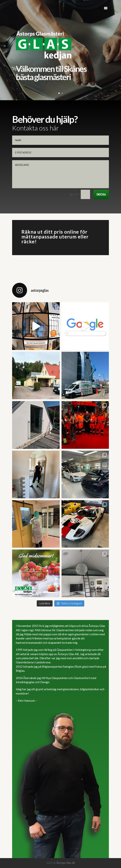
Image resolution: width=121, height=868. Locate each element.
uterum (68, 237)
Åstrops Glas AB (66, 863)
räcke (28, 241)
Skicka (101, 194)
